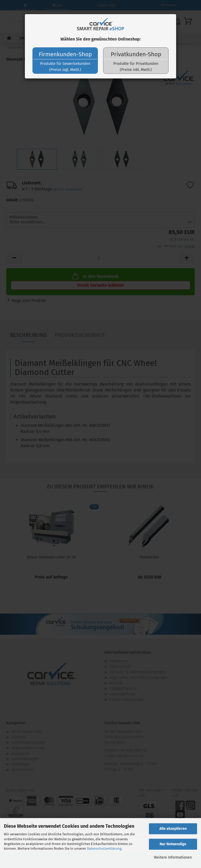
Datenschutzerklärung (104, 849)
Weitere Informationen (173, 857)
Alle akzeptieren (173, 829)
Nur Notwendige (173, 844)
